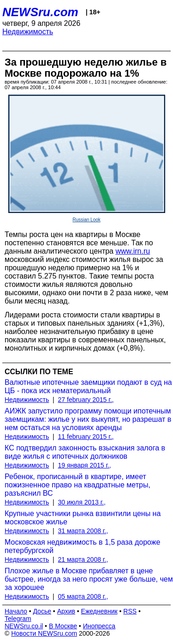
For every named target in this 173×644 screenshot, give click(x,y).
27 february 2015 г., (86, 400)
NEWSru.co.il (24, 626)
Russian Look (86, 220)
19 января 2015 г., (85, 465)
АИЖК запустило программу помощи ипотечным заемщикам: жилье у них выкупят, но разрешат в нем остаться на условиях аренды (88, 419)
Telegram (18, 619)
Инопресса (99, 626)
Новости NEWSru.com (44, 633)
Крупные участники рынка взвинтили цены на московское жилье (83, 518)
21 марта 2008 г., (83, 559)
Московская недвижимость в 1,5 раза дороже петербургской (82, 546)
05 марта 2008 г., (83, 596)
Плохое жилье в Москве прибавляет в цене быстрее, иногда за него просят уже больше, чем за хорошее (89, 579)
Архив (66, 611)
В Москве (63, 626)
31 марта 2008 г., (83, 531)
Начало (16, 611)
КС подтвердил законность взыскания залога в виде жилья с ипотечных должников (85, 452)
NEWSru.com (40, 12)
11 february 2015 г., (86, 437)
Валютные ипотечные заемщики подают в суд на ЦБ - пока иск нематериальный (88, 386)
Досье (42, 611)
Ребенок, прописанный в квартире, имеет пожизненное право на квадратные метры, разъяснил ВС (78, 485)
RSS (130, 611)
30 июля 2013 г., (82, 502)
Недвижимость (28, 32)
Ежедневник (99, 611)
